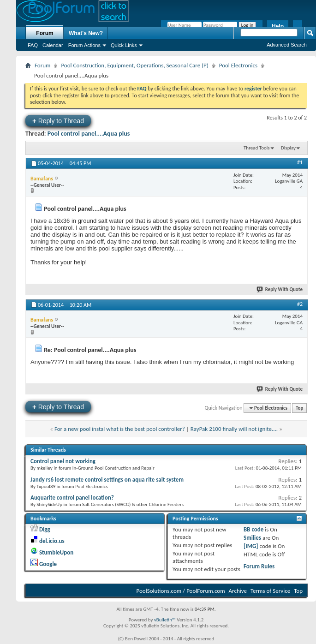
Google (48, 564)
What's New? (86, 33)
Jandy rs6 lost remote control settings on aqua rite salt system (107, 480)
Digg (45, 529)
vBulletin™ (165, 620)
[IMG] (251, 546)
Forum (45, 33)
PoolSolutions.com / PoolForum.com (181, 591)
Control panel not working (63, 461)
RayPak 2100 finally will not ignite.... (234, 429)
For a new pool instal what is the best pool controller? (120, 429)
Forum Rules (259, 566)
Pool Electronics (238, 65)
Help (278, 26)
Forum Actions (84, 45)
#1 (300, 162)
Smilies (252, 538)
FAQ (33, 45)
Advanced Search (287, 45)
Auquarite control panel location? (72, 498)
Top (299, 408)
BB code (253, 529)
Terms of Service (270, 591)
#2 (300, 304)
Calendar (53, 45)
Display (288, 148)
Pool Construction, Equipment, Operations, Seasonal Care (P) (134, 65)
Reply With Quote (280, 289)
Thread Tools (257, 148)
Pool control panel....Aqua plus (89, 134)
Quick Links (124, 45)
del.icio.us (52, 541)
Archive (238, 591)
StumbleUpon (56, 552)
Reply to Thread (58, 121)
